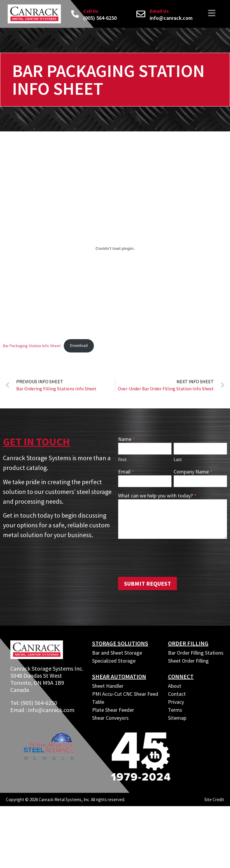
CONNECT (181, 676)
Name (127, 439)
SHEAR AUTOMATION (119, 676)
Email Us (159, 11)
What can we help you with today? (157, 496)
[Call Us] (75, 14)
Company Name (193, 472)
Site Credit (214, 799)
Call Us (91, 11)
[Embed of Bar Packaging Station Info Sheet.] (115, 248)
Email (126, 472)
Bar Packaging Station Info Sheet (32, 345)
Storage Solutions (120, 643)
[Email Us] (141, 14)
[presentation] (163, 556)
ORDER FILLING (188, 643)
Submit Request (147, 583)
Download (79, 345)
